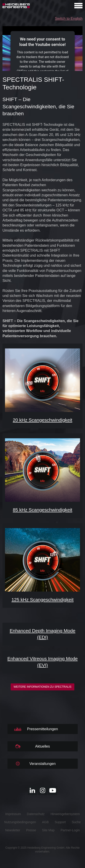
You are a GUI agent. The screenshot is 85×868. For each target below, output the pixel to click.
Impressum (13, 814)
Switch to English (69, 19)
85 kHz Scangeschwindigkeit (42, 510)
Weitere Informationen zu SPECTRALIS (42, 687)
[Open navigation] (78, 6)
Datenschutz (36, 814)
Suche (76, 822)
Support (60, 822)
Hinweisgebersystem (65, 814)
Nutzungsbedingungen (20, 822)
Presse (31, 830)
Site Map (48, 830)
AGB (45, 822)
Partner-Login (70, 830)
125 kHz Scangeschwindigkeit (43, 600)
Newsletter (13, 830)
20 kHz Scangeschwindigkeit (42, 420)
